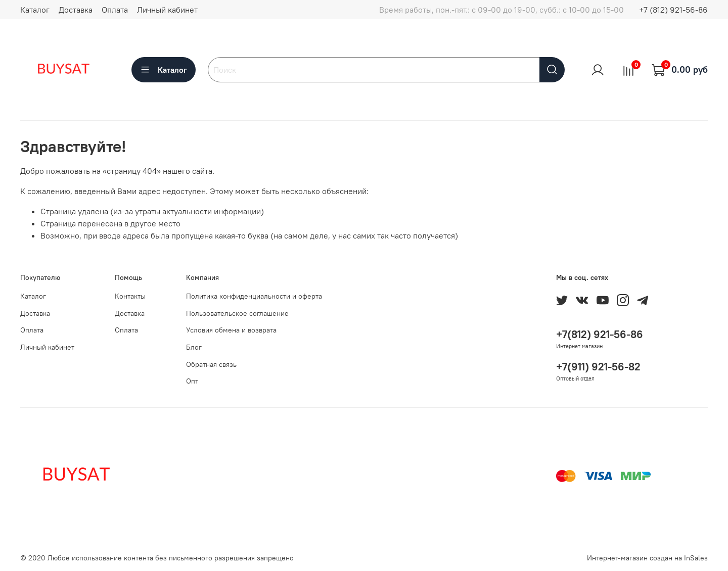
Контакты (130, 296)
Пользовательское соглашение (237, 313)
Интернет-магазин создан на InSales (647, 558)
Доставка (76, 10)
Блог (194, 347)
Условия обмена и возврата (231, 330)
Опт (192, 381)
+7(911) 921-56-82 (598, 367)
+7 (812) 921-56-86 (673, 10)
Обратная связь (211, 364)
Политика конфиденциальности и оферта (254, 296)
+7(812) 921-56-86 (600, 334)
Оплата (115, 10)
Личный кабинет (167, 10)
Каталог (35, 10)
